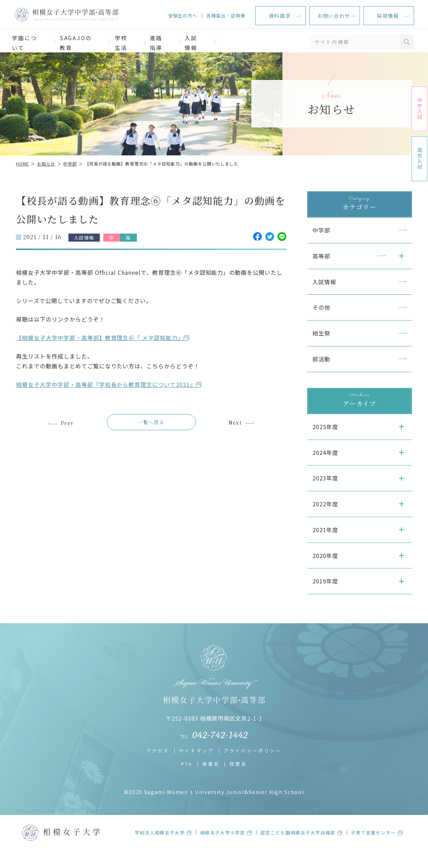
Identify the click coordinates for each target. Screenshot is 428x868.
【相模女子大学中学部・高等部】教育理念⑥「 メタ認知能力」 (105, 348)
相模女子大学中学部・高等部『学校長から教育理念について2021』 (111, 395)
